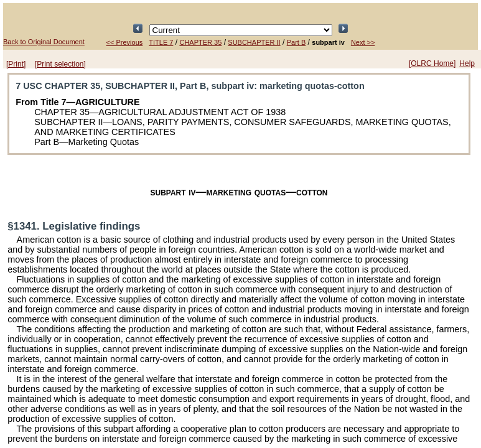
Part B (297, 42)
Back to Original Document (44, 42)
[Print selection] (60, 64)
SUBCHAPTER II (254, 42)
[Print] (16, 64)
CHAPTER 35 (200, 42)
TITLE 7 (161, 42)
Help (467, 63)
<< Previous (125, 42)
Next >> (363, 42)
